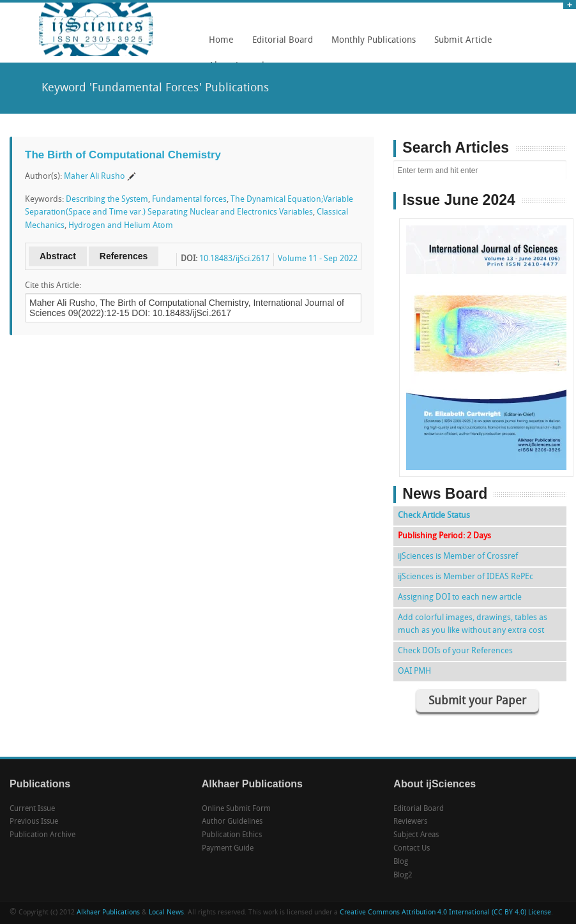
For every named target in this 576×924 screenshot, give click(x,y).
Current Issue (32, 809)
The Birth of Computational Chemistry (123, 155)
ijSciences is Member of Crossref (458, 557)
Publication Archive (42, 835)
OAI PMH (414, 671)
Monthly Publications (370, 45)
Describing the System (107, 200)
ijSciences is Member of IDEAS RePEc (466, 577)
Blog (401, 862)
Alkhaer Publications (108, 913)
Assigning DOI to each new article (460, 597)
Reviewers (410, 822)
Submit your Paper (477, 701)
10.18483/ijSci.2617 (234, 259)
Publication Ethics (232, 835)
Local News (166, 913)
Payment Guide (228, 849)
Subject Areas (416, 835)
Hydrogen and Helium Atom (121, 226)
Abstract (58, 256)
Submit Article (460, 45)
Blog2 (403, 875)
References (124, 256)
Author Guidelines (232, 822)
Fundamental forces (189, 200)
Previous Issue (34, 822)
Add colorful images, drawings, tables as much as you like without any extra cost (473, 624)
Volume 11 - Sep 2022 (318, 259)
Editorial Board (279, 45)
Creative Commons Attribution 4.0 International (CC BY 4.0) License (445, 913)
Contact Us (412, 849)
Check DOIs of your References (455, 651)
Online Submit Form (236, 809)
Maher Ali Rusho (95, 177)
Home (221, 41)
